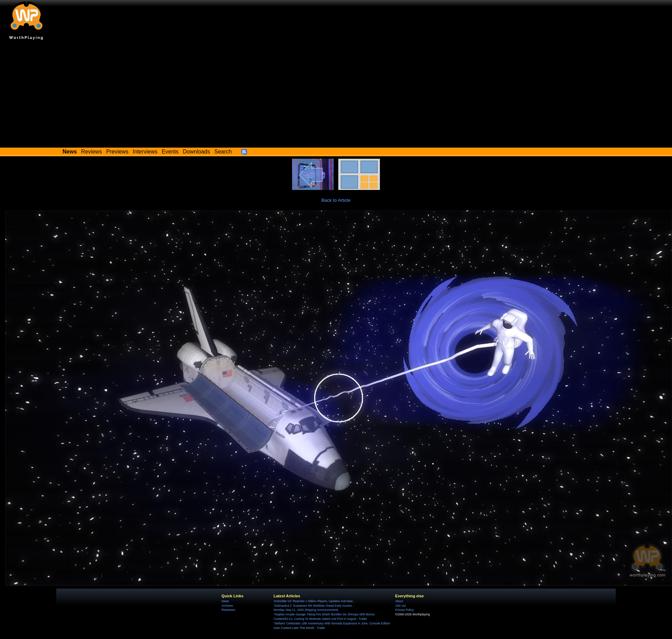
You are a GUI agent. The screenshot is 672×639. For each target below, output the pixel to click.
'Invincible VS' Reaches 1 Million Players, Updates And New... (314, 601)
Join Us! (401, 606)
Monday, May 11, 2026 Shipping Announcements (306, 610)
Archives (227, 606)
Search (223, 152)
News (225, 601)
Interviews (145, 152)
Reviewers (229, 610)
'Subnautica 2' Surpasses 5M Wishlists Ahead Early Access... (314, 606)
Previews (117, 152)
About (399, 601)
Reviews (92, 152)
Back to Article (336, 200)
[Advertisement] (336, 96)
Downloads (197, 152)
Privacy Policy (404, 610)
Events (170, 152)
